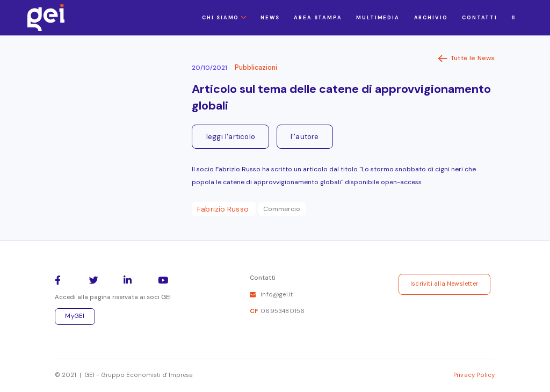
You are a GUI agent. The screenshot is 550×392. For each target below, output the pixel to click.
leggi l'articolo (231, 137)
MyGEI (75, 316)
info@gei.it (277, 295)
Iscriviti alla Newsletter (444, 284)
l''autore (305, 137)
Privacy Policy (474, 375)
